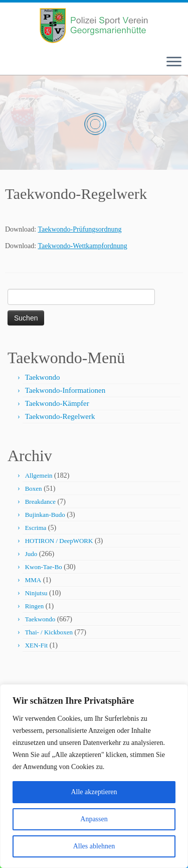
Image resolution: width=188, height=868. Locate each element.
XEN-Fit (37, 645)
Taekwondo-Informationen (65, 390)
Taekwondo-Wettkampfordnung (82, 246)
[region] (94, 776)
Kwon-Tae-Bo (44, 567)
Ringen (35, 606)
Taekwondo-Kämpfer (57, 403)
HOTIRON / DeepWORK (59, 541)
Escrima (36, 528)
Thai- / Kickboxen (49, 632)
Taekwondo (43, 377)
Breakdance (40, 502)
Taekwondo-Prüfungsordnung (79, 229)
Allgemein (39, 475)
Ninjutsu (36, 593)
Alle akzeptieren (94, 792)
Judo (31, 554)
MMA (33, 580)
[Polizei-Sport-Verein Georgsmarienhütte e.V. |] (94, 26)
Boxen (34, 489)
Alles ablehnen (94, 846)
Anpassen (94, 819)
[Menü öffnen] (174, 62)
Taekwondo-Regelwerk (60, 416)
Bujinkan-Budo (45, 515)
